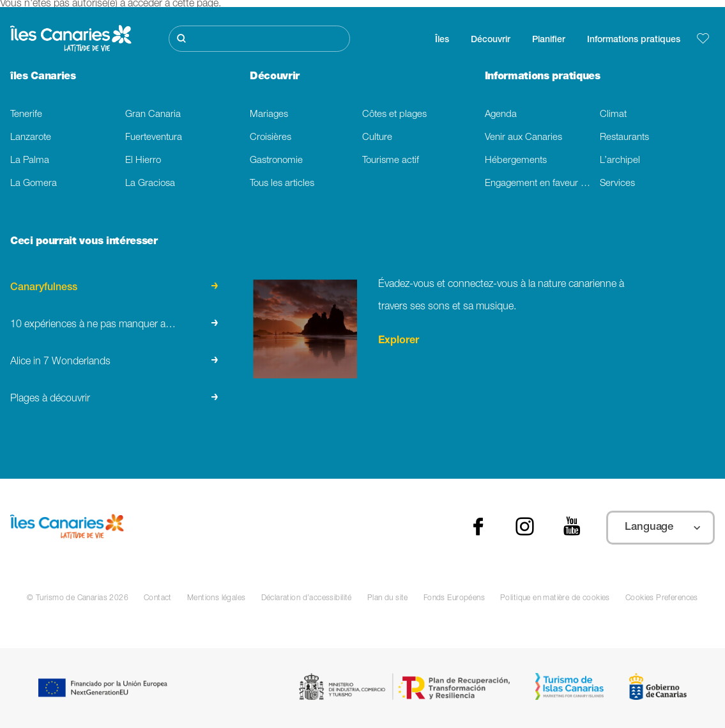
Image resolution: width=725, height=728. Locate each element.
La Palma (30, 161)
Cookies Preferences (662, 598)
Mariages (269, 115)
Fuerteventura (154, 138)
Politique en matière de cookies (555, 598)
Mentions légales (217, 598)
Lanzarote (31, 138)
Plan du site (388, 598)
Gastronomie (276, 161)
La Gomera (34, 184)
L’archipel (620, 161)
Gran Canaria (153, 115)
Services (617, 184)
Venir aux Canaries (523, 138)
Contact (158, 598)
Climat (613, 115)
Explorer (399, 341)
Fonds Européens (454, 598)
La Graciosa (150, 184)
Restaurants (624, 138)
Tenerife (26, 115)
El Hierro (143, 161)
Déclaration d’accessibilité (307, 598)
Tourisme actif (391, 161)
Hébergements (516, 161)
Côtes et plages (394, 115)
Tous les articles (282, 184)
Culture (377, 138)
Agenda (501, 115)
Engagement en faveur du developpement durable (542, 184)
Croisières (271, 138)
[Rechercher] (259, 39)
